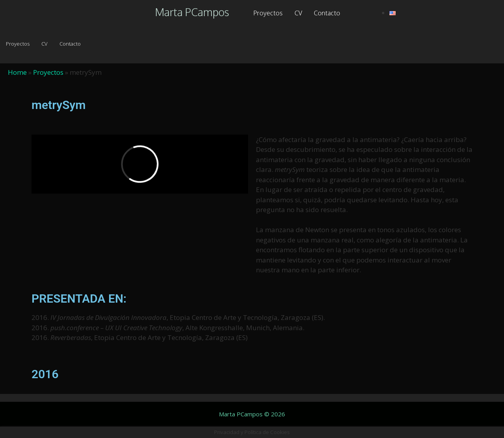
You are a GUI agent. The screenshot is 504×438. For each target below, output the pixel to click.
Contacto (327, 13)
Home (17, 72)
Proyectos (268, 13)
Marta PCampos (192, 12)
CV (298, 13)
